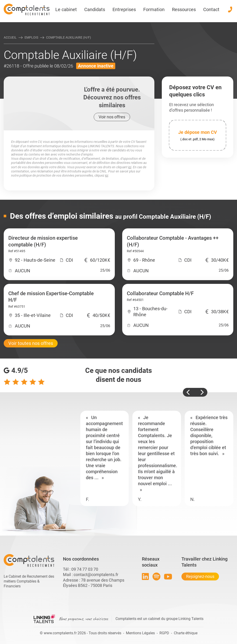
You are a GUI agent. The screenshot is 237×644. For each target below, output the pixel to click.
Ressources (184, 9)
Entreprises (124, 9)
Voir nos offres (112, 117)
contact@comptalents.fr (96, 575)
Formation (154, 9)
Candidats (95, 9)
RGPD (164, 633)
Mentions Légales (140, 633)
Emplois (31, 37)
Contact (211, 9)
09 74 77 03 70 (85, 569)
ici (130, 167)
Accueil (10, 37)
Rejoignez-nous (200, 576)
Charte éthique (186, 633)
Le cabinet (66, 9)
